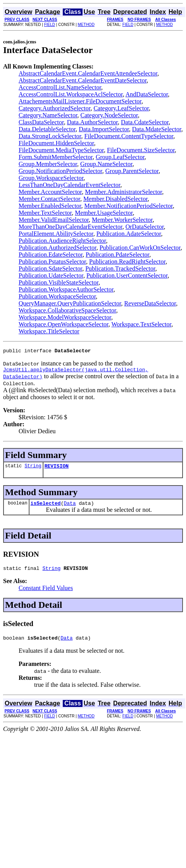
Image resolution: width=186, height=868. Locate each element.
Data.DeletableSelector (47, 129)
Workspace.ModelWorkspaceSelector (65, 317)
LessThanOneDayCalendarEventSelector (69, 185)
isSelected (46, 508)
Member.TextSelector (45, 213)
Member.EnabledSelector (50, 206)
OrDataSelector (145, 227)
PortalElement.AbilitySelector (56, 234)
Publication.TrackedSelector (120, 268)
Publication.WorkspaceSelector (57, 296)
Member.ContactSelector (49, 199)
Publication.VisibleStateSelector (59, 282)
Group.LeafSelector (120, 157)
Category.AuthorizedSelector (54, 108)
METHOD (86, 25)
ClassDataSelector (41, 122)
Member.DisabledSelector (115, 199)
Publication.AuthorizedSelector (58, 248)
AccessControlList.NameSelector (60, 87)
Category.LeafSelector (121, 108)
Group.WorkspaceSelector (51, 178)
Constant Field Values (46, 594)
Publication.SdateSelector (50, 268)
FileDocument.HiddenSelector (56, 143)
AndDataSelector (147, 94)
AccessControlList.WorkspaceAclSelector (71, 94)
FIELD (50, 25)
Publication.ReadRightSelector (127, 262)
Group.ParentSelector (132, 171)
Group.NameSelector (106, 164)
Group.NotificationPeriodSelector (60, 171)
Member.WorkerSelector (122, 220)
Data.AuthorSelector (92, 122)
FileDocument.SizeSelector (141, 150)
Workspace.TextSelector (142, 324)
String (33, 469)
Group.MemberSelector (48, 164)
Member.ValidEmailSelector (54, 220)
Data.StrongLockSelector (50, 136)
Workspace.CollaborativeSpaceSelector (67, 310)
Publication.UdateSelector (51, 275)
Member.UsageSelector (104, 213)
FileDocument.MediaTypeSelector (61, 150)
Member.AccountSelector (50, 192)
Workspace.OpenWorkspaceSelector (64, 324)
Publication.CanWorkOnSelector (140, 248)
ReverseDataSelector (150, 303)
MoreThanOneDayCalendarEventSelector (71, 227)
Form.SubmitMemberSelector (56, 157)
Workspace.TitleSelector (49, 331)
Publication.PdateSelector (117, 255)
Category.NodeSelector (109, 115)
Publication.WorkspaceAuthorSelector (66, 289)
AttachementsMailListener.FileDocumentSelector (80, 101)
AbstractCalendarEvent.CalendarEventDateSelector (83, 80)
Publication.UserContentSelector (127, 275)
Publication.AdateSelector (129, 234)
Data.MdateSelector (157, 129)
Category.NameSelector (48, 115)
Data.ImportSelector (104, 129)
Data (70, 508)
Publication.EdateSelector (51, 255)
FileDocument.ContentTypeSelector (129, 136)
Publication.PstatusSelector (52, 262)
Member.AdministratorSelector (123, 192)
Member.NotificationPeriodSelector (129, 206)
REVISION (57, 469)
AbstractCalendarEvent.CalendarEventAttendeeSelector (88, 73)
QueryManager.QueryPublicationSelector (70, 303)
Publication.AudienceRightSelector (62, 241)
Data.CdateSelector (145, 122)
